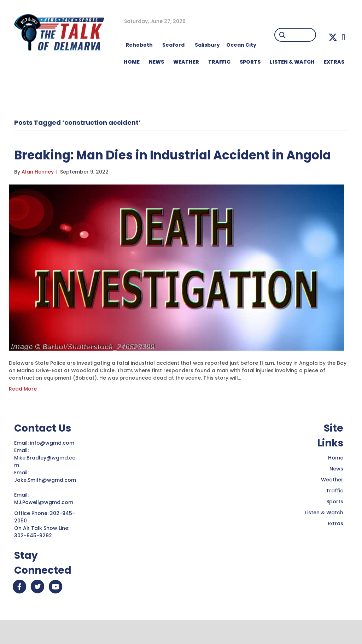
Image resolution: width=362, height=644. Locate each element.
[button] (333, 37)
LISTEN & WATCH (292, 62)
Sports (250, 62)
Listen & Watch (324, 533)
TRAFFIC (219, 62)
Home (336, 478)
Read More (23, 409)
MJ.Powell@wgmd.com (45, 522)
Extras (335, 544)
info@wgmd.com (53, 463)
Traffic (335, 511)
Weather (332, 500)
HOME (132, 62)
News (336, 489)
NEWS (156, 62)
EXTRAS (334, 62)
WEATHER (186, 62)
